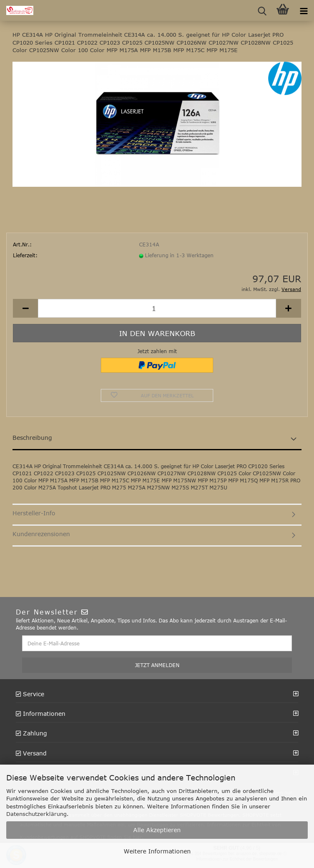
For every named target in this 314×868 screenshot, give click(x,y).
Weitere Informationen (157, 851)
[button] (25, 308)
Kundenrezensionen (41, 534)
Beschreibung (32, 438)
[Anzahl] (157, 308)
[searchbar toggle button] (262, 10)
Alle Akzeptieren (157, 830)
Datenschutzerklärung (36, 814)
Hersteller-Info (34, 513)
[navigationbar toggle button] (304, 10)
